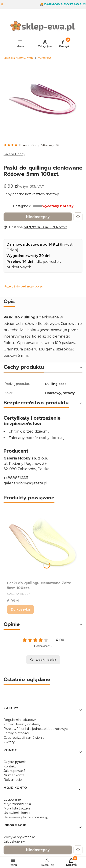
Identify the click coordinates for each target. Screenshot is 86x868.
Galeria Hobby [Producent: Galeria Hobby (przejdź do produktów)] (14, 154)
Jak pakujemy (14, 842)
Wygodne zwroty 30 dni (28, 256)
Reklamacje (13, 780)
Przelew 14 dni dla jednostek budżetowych (37, 729)
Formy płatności (16, 733)
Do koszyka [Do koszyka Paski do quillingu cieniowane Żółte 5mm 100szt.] (20, 609)
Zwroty (9, 742)
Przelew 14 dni (20, 262)
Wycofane (45, 58)
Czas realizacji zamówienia (24, 738)
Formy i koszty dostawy (22, 724)
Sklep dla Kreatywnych (18, 58)
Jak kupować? (14, 771)
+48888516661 (16, 478)
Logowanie (12, 799)
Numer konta (14, 775)
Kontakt (10, 766)
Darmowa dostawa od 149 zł (33, 244)
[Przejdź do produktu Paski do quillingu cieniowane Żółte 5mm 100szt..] (43, 543)
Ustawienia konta (17, 813)
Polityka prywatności (20, 837)
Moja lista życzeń (17, 808)
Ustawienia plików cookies (24, 817)
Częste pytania (15, 762)
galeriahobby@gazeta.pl (25, 483)
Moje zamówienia (17, 804)
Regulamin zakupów (20, 720)
